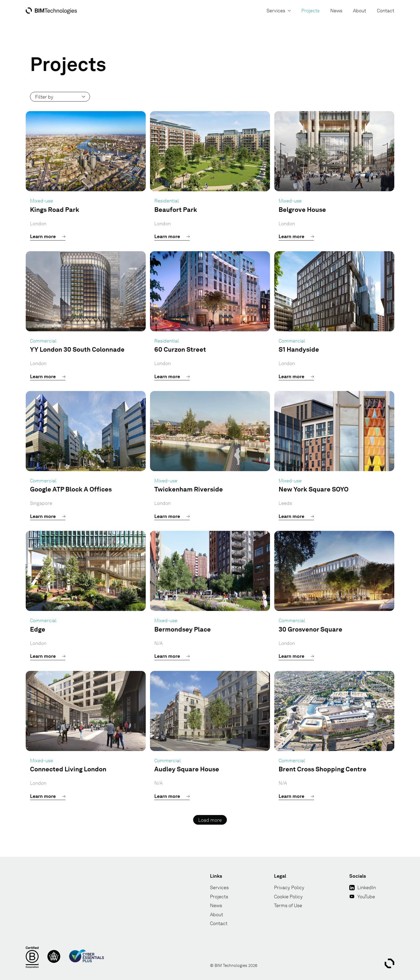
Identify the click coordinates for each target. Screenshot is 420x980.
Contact (386, 11)
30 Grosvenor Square (310, 629)
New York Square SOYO (314, 489)
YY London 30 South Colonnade (77, 349)
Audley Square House (187, 769)
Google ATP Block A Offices (71, 489)
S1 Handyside (299, 349)
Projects (310, 11)
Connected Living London (68, 769)
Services (279, 11)
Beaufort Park (176, 210)
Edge (38, 629)
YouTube (366, 897)
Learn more (43, 236)
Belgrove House (302, 210)
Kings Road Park (55, 210)
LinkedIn (367, 887)
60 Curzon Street (180, 349)
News (336, 11)
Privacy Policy (289, 887)
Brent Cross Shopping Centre (322, 769)
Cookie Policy (288, 897)
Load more (210, 820)
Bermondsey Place (183, 629)
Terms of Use (288, 905)
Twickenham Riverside (189, 489)
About (360, 11)
